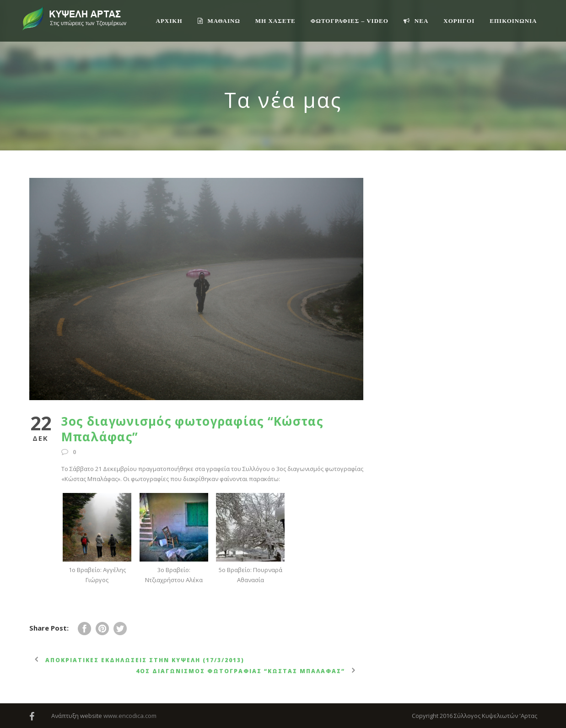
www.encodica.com (130, 716)
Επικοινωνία (513, 21)
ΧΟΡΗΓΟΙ (459, 21)
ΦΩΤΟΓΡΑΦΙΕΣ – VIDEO (350, 21)
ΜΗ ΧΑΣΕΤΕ (275, 21)
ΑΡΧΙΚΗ (169, 21)
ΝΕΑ (416, 21)
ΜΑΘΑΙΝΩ (219, 21)
